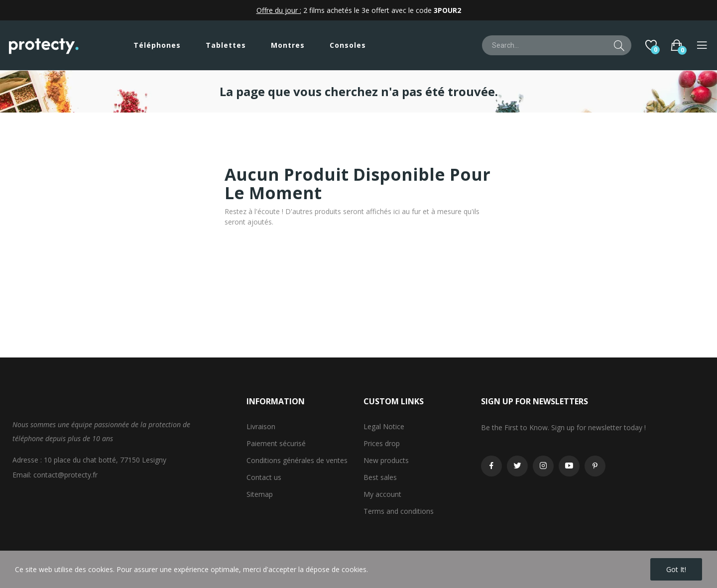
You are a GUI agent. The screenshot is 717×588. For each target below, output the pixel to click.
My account (382, 494)
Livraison (261, 426)
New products (386, 460)
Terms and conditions (399, 511)
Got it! (676, 569)
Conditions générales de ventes (297, 460)
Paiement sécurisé (276, 443)
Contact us (264, 477)
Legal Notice (384, 426)
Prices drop (382, 443)
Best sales (380, 477)
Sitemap (260, 494)
